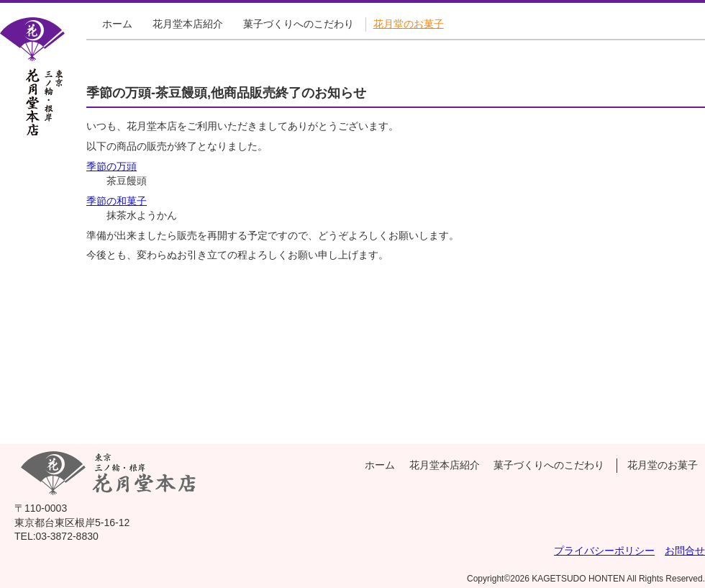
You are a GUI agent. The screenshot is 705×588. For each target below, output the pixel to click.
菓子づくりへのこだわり (299, 24)
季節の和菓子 (117, 201)
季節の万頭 (112, 166)
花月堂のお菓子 (409, 24)
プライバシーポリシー (604, 551)
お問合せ (685, 551)
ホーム (117, 24)
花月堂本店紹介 (188, 24)
